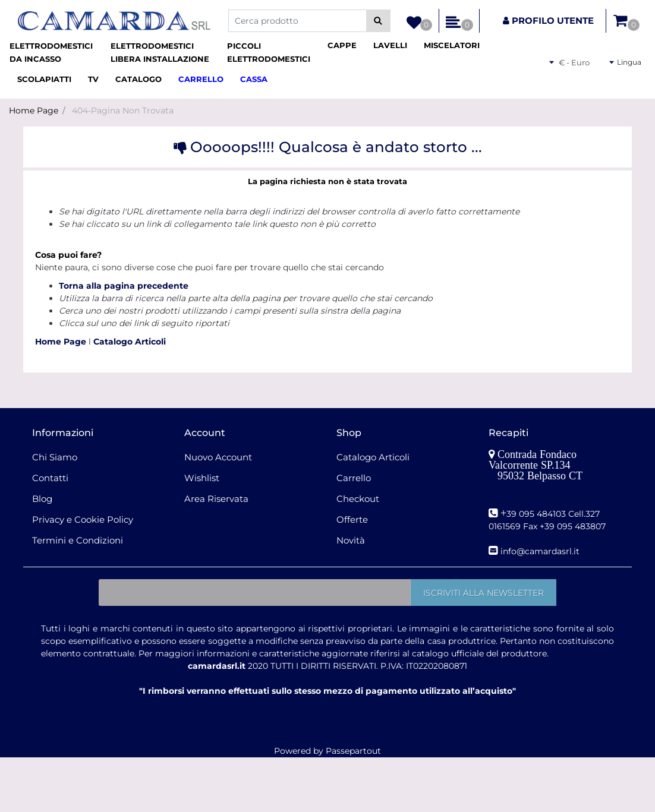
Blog (42, 499)
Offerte (352, 519)
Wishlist (202, 478)
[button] (378, 21)
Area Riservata (216, 499)
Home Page (34, 110)
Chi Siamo (55, 457)
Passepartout (353, 751)
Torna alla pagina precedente (124, 286)
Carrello (354, 478)
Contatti (50, 478)
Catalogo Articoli (130, 342)
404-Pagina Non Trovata (123, 110)
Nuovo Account (218, 457)
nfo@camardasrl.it (541, 551)
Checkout (358, 499)
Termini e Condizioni (78, 540)
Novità (351, 540)
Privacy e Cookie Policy (83, 519)
